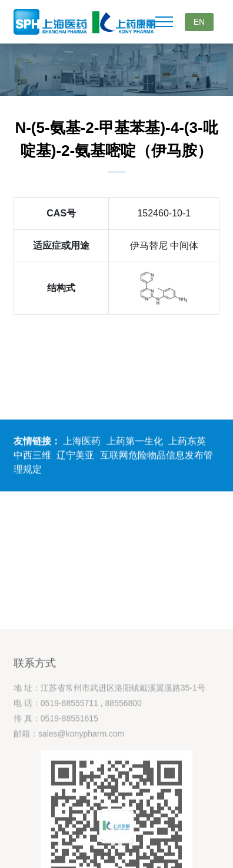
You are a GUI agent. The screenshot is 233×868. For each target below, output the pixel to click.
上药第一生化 (135, 443)
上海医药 (82, 443)
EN (199, 22)
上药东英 (187, 443)
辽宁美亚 (75, 457)
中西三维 (32, 457)
